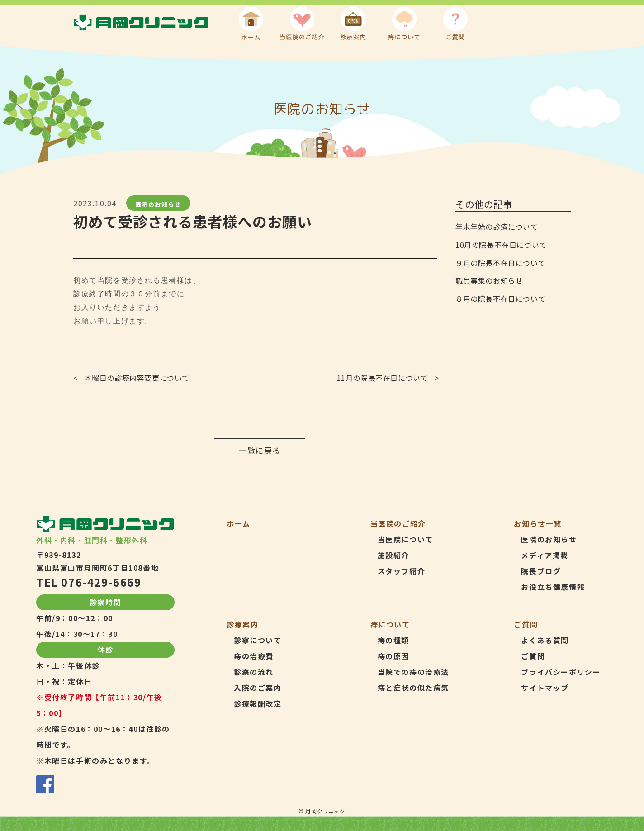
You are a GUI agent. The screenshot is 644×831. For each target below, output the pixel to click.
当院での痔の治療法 (413, 672)
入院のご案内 (258, 688)
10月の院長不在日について (501, 245)
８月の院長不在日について (500, 299)
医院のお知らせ (158, 204)
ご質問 (533, 656)
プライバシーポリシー (561, 672)
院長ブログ (541, 571)
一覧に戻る (260, 450)
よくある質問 (545, 640)
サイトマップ (545, 688)
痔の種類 (393, 640)
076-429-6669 (101, 582)
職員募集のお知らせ (489, 280)
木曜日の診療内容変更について (137, 378)
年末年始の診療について (497, 227)
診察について (258, 640)
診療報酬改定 (258, 703)
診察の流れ (254, 672)
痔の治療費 (254, 656)
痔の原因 (393, 656)
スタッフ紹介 (402, 571)
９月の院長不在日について (500, 263)
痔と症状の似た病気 (413, 688)
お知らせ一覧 (538, 523)
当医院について (405, 539)
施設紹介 (393, 555)
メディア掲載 (545, 555)
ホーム (239, 523)
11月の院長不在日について (383, 378)
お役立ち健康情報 (553, 587)
